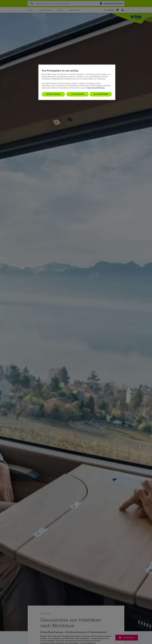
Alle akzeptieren (101, 94)
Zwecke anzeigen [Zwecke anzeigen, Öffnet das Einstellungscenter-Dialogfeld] (53, 94)
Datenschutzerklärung (96, 88)
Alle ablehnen (77, 94)
